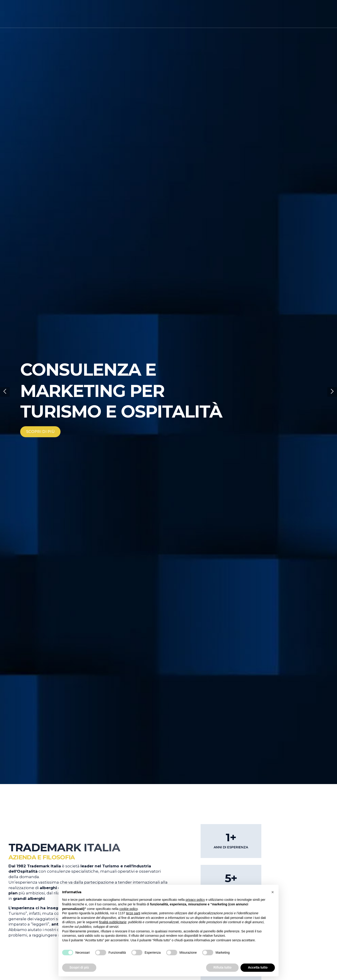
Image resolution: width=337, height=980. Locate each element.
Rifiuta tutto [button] (222, 967)
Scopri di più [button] (79, 967)
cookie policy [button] (128, 909)
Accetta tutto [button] (258, 967)
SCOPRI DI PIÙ (40, 432)
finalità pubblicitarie (113, 922)
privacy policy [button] (195, 900)
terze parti (133, 913)
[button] (5, 392)
